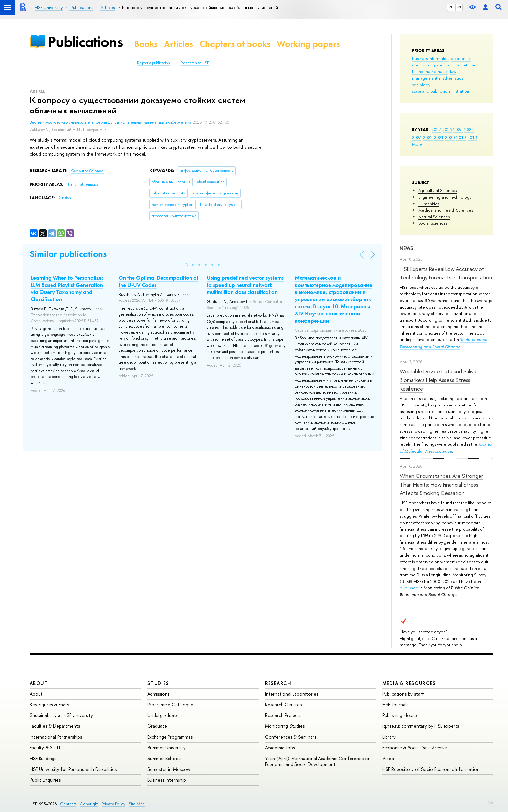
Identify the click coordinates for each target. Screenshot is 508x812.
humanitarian (464, 65)
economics (461, 58)
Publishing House (400, 715)
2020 (450, 137)
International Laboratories (292, 694)
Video (388, 758)
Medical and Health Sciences (446, 210)
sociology (421, 85)
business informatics (431, 58)
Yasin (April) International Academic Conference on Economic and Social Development (318, 761)
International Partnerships (56, 737)
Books (146, 44)
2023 (417, 137)
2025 (458, 129)
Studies (158, 683)
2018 (472, 137)
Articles (179, 44)
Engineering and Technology (445, 197)
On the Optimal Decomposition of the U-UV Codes (158, 281)
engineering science (431, 65)
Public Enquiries (45, 780)
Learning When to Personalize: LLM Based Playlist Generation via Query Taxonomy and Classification (67, 288)
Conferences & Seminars (291, 737)
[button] (186, 265)
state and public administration (441, 91)
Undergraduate (163, 715)
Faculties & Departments (55, 726)
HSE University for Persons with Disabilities (73, 769)
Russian (65, 198)
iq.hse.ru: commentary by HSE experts (421, 726)
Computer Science (87, 171)
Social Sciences (433, 223)
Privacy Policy (114, 804)
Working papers (308, 44)
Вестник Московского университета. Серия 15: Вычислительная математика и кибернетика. (111, 122)
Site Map (137, 804)
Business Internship (167, 780)
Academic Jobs (280, 748)
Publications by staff (403, 694)
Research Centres (283, 705)
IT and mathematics (430, 71)
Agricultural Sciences (438, 190)
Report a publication (154, 63)
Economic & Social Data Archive (415, 748)
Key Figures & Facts (49, 705)
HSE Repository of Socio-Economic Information (431, 769)
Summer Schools (164, 758)
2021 (439, 137)
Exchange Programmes (170, 737)
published (409, 588)
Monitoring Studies (285, 726)
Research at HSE (195, 63)
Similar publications (68, 254)
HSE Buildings (43, 758)
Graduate (157, 726)
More (417, 144)
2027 (436, 129)
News (407, 248)
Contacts (68, 804)
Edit (491, 803)
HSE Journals (395, 705)
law (453, 71)
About (39, 683)
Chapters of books (235, 44)
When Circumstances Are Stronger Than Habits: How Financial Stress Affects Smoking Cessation (441, 484)
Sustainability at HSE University (61, 715)
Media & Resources (409, 683)
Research (278, 683)
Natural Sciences (434, 217)
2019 (461, 137)
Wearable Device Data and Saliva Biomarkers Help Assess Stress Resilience (438, 380)
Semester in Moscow (169, 769)
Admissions (158, 694)
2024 (469, 129)
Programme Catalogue (170, 705)
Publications (85, 42)
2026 (447, 129)
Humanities (429, 204)
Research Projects (283, 715)
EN (459, 7)
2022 (428, 137)
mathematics (451, 78)
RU (451, 7)
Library (389, 737)
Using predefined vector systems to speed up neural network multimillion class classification (245, 285)
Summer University (167, 748)
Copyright (89, 804)
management (425, 78)
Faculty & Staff (45, 748)
